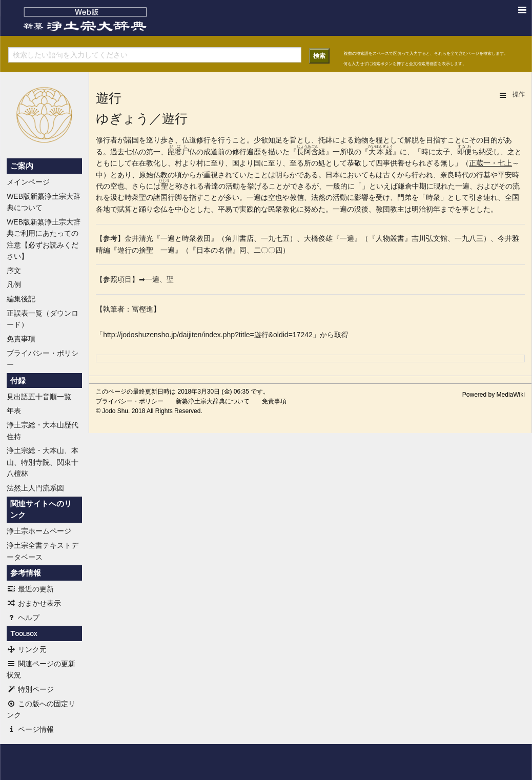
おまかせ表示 (34, 603)
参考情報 (26, 573)
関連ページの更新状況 (41, 669)
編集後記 (21, 299)
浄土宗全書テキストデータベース (43, 551)
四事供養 (390, 163)
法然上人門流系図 (35, 488)
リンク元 (27, 649)
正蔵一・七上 (490, 163)
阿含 (311, 152)
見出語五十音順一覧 (39, 397)
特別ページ (30, 689)
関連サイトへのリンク (41, 509)
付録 (18, 381)
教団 (383, 209)
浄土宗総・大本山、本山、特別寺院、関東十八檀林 (43, 462)
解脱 (412, 140)
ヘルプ (23, 618)
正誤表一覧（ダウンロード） (43, 319)
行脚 (175, 197)
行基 (483, 175)
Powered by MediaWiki (494, 395)
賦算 (125, 209)
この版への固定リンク (41, 709)
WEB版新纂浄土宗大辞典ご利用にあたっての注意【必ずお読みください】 (44, 239)
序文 (14, 271)
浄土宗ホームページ (39, 531)
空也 (117, 186)
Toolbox (24, 633)
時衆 (132, 197)
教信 (297, 197)
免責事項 (21, 339)
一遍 (462, 186)
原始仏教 (153, 175)
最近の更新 (30, 589)
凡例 (14, 284)
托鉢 (325, 140)
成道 (211, 152)
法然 (318, 197)
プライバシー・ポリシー (43, 359)
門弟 (404, 197)
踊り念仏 (153, 209)
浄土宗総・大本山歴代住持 (43, 430)
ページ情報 (30, 729)
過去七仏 (125, 152)
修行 (103, 140)
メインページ (28, 182)
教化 (153, 163)
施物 (361, 140)
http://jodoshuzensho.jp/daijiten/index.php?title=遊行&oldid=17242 (208, 335)
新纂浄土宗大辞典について (213, 401)
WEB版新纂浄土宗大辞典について (44, 202)
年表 (14, 410)
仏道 (189, 140)
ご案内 (22, 166)
